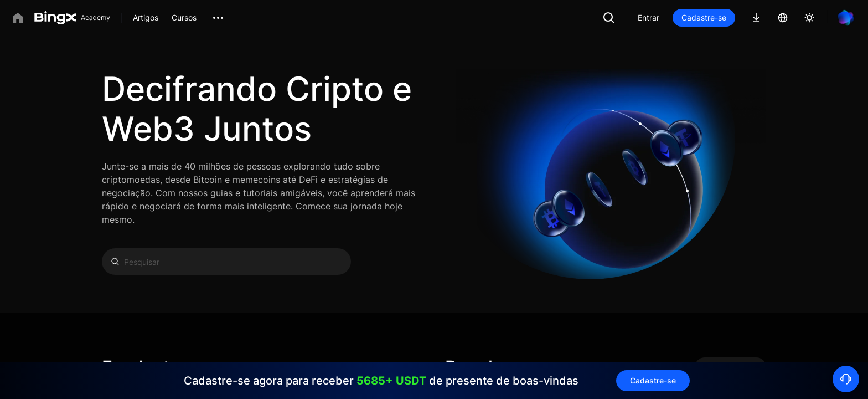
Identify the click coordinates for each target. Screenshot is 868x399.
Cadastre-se (704, 17)
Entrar (649, 17)
